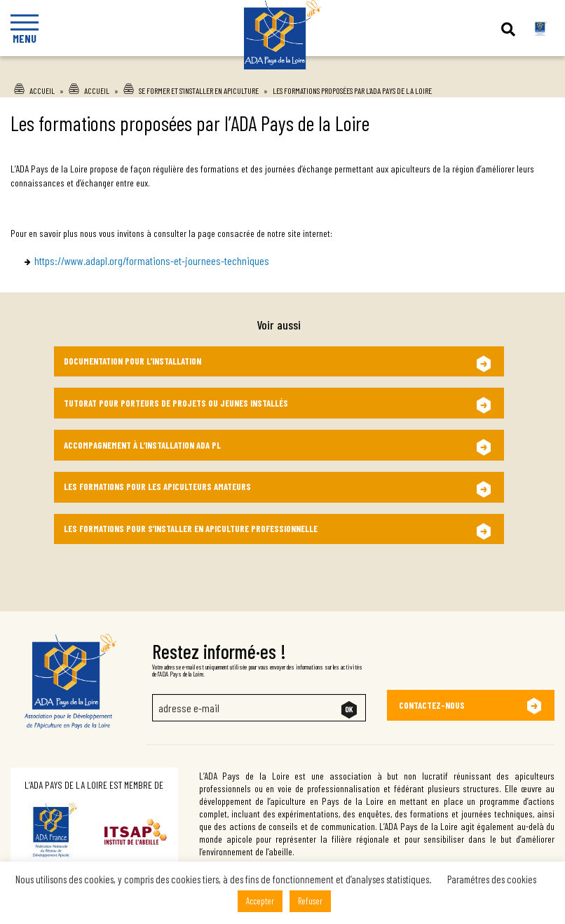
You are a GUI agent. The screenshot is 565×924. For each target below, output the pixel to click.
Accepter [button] (260, 901)
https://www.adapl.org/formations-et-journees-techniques (152, 260)
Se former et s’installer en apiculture (199, 90)
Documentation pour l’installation (132, 361)
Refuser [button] (310, 901)
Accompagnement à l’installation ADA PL (142, 445)
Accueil (42, 90)
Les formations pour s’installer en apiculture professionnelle (191, 529)
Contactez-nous (432, 705)
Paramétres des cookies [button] (492, 879)
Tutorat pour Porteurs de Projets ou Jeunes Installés (176, 403)
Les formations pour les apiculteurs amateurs (157, 487)
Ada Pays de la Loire (283, 92)
